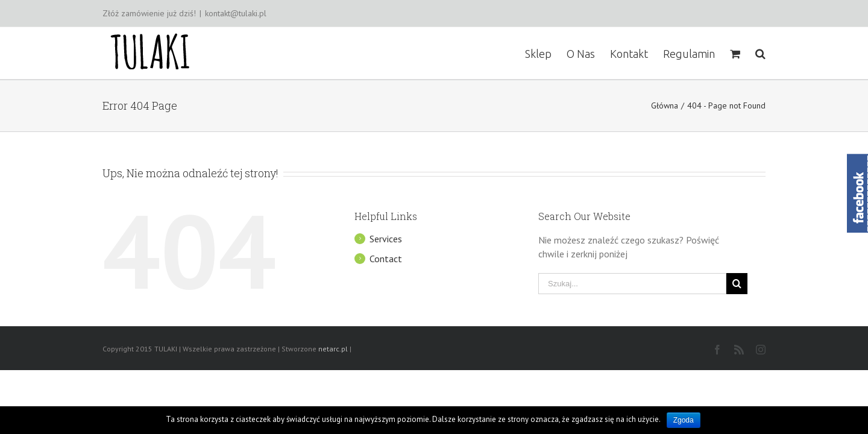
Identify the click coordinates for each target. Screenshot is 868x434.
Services (386, 239)
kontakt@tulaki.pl (236, 13)
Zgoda (684, 420)
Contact (386, 259)
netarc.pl (333, 349)
